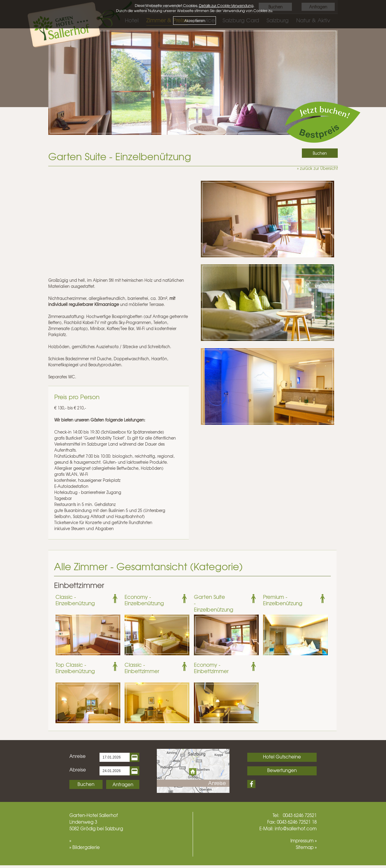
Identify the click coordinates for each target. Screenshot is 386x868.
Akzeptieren (195, 21)
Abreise (78, 770)
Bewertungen (282, 770)
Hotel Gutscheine (282, 757)
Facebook (251, 784)
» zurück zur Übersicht (317, 168)
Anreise (78, 756)
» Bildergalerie (85, 847)
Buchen (86, 784)
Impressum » (304, 841)
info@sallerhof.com (296, 828)
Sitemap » (306, 847)
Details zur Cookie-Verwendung (226, 5)
